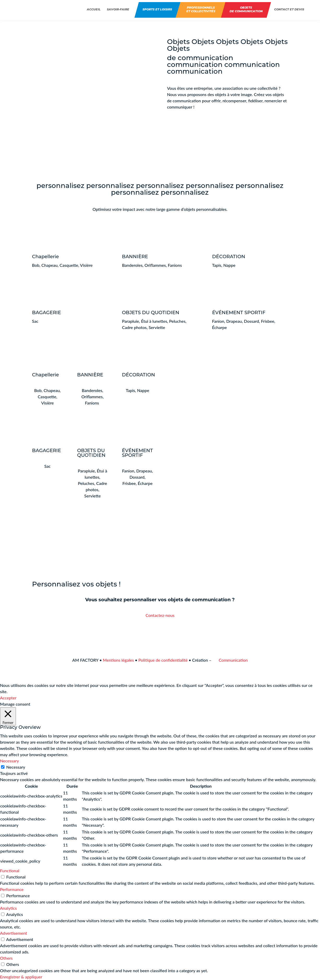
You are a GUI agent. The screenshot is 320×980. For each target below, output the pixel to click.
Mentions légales (118, 660)
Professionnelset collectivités (201, 10)
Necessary (16, 767)
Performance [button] (12, 889)
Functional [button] (10, 871)
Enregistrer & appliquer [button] (21, 977)
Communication (230, 660)
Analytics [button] (8, 908)
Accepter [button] (8, 698)
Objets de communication (246, 10)
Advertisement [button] (14, 933)
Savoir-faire (118, 10)
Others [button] (6, 958)
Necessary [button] (10, 761)
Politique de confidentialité (163, 660)
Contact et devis (289, 10)
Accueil (94, 10)
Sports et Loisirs (157, 10)
